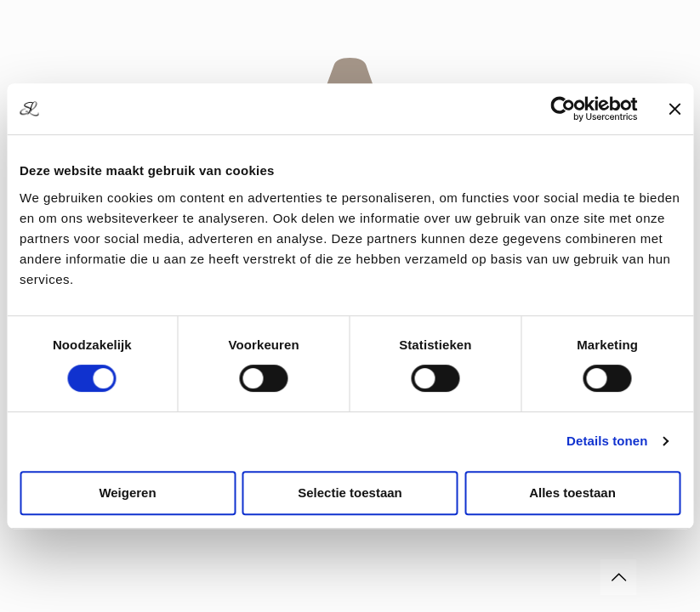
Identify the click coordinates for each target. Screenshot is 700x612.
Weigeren (127, 493)
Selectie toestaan (350, 493)
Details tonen (607, 441)
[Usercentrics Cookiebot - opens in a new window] (563, 109)
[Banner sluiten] (674, 109)
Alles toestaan (572, 493)
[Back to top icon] (618, 577)
